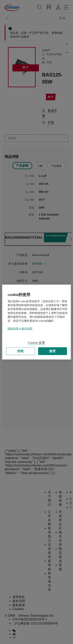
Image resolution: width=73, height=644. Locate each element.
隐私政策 (13, 329)
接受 (53, 351)
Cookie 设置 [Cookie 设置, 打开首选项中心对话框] (36, 343)
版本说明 (27, 329)
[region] (36, 322)
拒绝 (21, 351)
